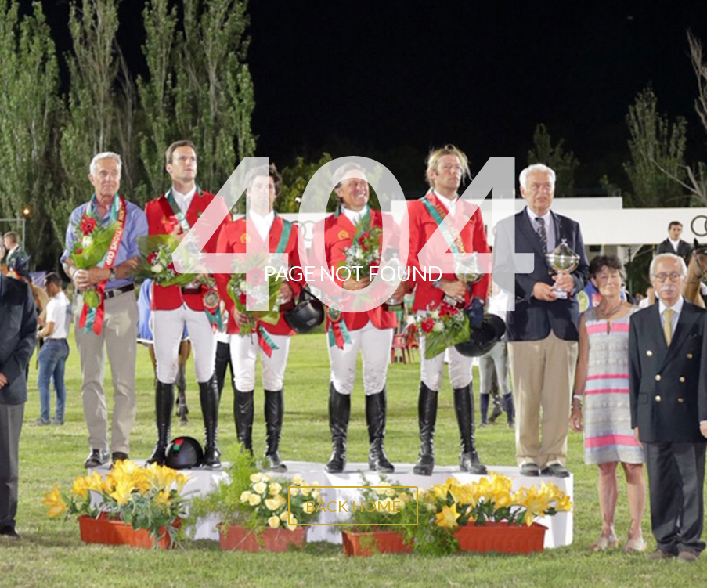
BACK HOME (353, 506)
